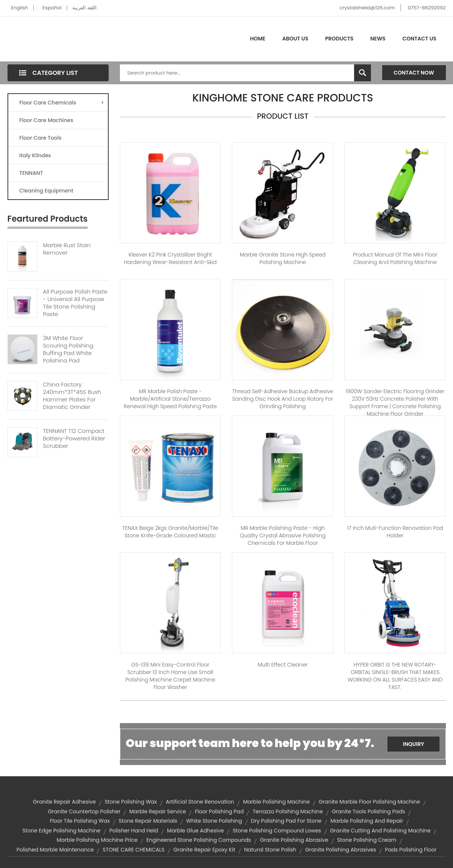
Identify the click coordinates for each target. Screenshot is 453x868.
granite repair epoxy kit (204, 850)
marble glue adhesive (196, 831)
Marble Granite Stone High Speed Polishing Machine (283, 258)
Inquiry (413, 744)
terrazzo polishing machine (288, 811)
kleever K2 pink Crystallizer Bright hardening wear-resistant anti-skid (170, 258)
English (20, 8)
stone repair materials (148, 821)
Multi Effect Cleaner (283, 665)
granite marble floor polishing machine (369, 802)
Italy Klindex (35, 155)
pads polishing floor (411, 850)
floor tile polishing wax (80, 821)
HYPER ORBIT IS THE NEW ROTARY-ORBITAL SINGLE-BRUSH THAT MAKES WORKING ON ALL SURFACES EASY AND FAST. (395, 676)
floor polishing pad (219, 811)
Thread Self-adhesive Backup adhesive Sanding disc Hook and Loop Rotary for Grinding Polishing (283, 399)
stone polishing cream (367, 840)
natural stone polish (270, 850)
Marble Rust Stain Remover (67, 249)
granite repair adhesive (64, 802)
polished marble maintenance (55, 850)
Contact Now (414, 73)
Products (339, 39)
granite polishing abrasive (294, 840)
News (378, 39)
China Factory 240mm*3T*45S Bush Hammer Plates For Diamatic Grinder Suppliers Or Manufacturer (72, 403)
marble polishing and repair (367, 821)
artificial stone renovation (200, 802)
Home (258, 39)
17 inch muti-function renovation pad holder (395, 532)
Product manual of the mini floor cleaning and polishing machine (395, 258)
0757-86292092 (427, 8)
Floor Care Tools (41, 138)
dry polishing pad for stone (286, 821)
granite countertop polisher (84, 811)
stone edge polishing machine (61, 831)
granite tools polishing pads (368, 811)
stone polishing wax (131, 802)
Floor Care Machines (46, 120)
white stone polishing (214, 821)
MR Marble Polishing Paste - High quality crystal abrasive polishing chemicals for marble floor (283, 535)
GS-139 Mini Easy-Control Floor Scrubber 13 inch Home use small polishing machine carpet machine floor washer (170, 676)
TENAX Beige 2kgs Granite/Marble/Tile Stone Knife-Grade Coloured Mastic (170, 532)
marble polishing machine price (97, 840)
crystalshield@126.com (367, 8)
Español (52, 8)
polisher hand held (134, 831)
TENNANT (31, 173)
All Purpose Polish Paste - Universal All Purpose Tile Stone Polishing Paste (75, 303)
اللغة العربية (84, 8)
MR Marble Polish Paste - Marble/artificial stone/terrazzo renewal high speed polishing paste (170, 399)
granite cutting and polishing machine (380, 831)
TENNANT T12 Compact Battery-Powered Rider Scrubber (74, 438)
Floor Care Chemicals (62, 103)
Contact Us (419, 39)
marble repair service (158, 811)
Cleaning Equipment (46, 191)
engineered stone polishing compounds (199, 840)
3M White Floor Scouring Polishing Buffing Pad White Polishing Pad (68, 349)
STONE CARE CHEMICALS (134, 850)
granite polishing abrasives (341, 850)
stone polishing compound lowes (277, 831)
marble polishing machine (277, 802)
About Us (295, 39)
